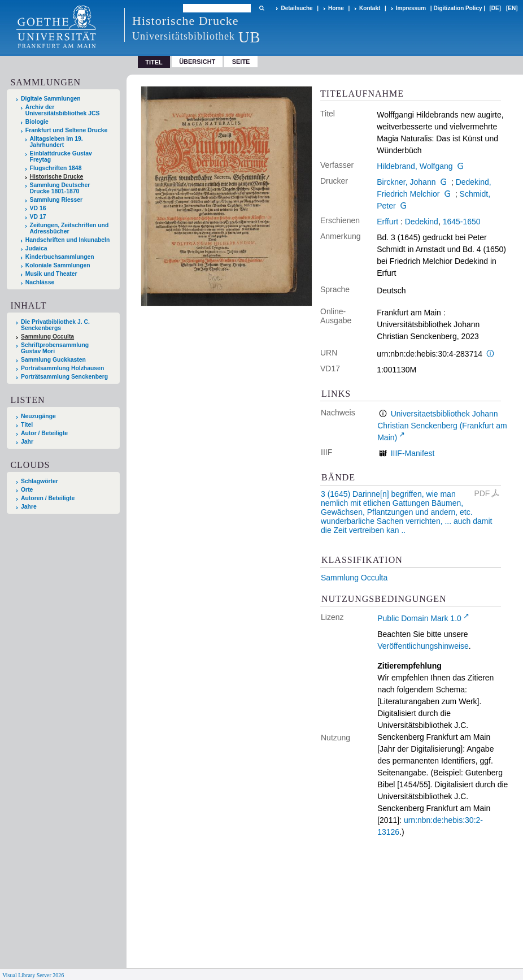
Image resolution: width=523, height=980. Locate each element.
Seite (241, 62)
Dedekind (422, 222)
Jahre (29, 507)
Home (336, 8)
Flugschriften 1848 (56, 168)
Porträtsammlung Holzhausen (62, 368)
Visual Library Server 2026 (33, 975)
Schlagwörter (40, 481)
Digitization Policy (457, 8)
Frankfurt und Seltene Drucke (67, 130)
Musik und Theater (51, 274)
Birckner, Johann (406, 182)
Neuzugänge (38, 416)
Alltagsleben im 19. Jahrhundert (56, 142)
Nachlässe (40, 282)
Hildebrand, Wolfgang (415, 166)
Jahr (27, 442)
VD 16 (38, 208)
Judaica (36, 248)
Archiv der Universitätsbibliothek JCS (63, 110)
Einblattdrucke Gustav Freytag (61, 157)
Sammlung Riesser (56, 200)
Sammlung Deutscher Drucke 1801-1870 (60, 188)
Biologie (37, 122)
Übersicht (197, 62)
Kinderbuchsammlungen (60, 257)
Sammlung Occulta (354, 578)
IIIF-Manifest (413, 453)
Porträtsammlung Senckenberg (64, 377)
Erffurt (387, 222)
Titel (27, 425)
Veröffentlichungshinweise (423, 646)
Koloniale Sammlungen (58, 265)
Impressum (411, 8)
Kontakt (370, 8)
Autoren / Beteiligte (48, 498)
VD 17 (38, 217)
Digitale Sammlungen (51, 99)
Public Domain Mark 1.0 (419, 618)
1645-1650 (462, 222)
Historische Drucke (57, 177)
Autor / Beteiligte (44, 433)
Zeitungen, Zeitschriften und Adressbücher (69, 228)
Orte (27, 490)
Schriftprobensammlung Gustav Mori (55, 348)
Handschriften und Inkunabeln (68, 240)
